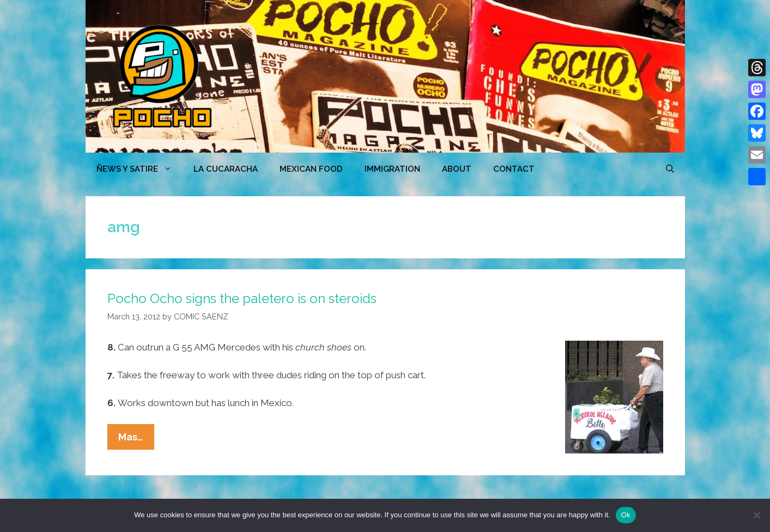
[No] (756, 515)
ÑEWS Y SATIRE (140, 169)
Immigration (392, 169)
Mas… (136, 439)
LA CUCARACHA (226, 169)
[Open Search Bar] (670, 169)
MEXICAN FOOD (311, 169)
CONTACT (514, 169)
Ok (626, 515)
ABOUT (457, 169)
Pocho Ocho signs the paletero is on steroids (242, 298)
